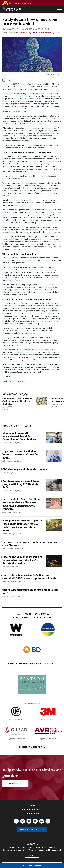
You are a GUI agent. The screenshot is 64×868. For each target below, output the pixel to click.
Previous (23, 394)
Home (32, 805)
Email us (32, 855)
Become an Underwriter (32, 747)
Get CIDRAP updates (32, 866)
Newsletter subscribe (32, 829)
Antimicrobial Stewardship (20, 33)
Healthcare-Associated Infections (46, 33)
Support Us (15, 784)
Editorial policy (32, 809)
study (23, 381)
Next (26, 394)
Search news (32, 814)
